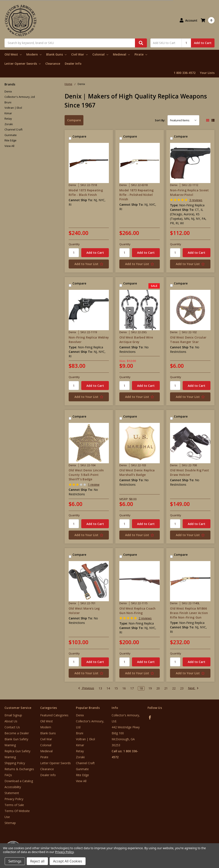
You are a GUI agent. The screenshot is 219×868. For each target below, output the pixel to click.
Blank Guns (56, 54)
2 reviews (145, 618)
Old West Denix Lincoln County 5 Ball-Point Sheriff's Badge (86, 475)
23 (182, 688)
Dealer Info (73, 64)
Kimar (8, 113)
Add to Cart (203, 43)
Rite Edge (10, 140)
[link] (201, 842)
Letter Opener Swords (23, 64)
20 (158, 688)
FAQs (8, 775)
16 (124, 688)
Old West (13, 54)
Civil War (79, 54)
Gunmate (11, 135)
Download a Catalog (19, 781)
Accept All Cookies (68, 861)
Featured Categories (54, 715)
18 (141, 688)
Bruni (8, 102)
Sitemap (10, 823)
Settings (15, 861)
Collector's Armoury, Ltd (20, 97)
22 (174, 688)
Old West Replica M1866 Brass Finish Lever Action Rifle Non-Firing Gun (189, 613)
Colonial (100, 54)
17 (132, 688)
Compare (74, 120)
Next (193, 688)
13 (100, 688)
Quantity (74, 244)
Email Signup (13, 715)
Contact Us (12, 727)
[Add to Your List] (89, 264)
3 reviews (196, 200)
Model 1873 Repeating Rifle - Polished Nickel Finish (136, 195)
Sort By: (160, 120)
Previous (86, 688)
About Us (11, 721)
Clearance (53, 64)
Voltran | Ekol (13, 108)
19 (150, 688)
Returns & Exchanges (19, 769)
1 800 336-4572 (185, 73)
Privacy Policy (14, 799)
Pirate (141, 54)
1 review (94, 485)
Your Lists (207, 73)
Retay (8, 119)
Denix (8, 91)
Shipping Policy (15, 763)
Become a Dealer (17, 733)
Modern (34, 54)
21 (166, 688)
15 (116, 688)
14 (108, 688)
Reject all (37, 861)
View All (9, 146)
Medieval (121, 54)
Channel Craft (13, 129)
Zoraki (9, 124)
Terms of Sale (14, 805)
